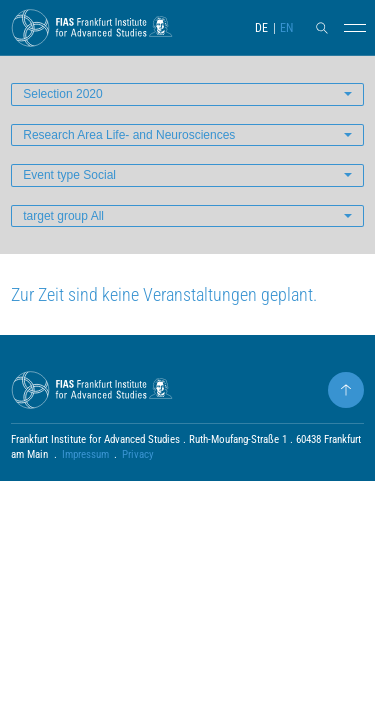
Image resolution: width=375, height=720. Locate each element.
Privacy (138, 454)
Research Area (129, 135)
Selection (62, 94)
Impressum (85, 454)
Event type (69, 175)
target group (63, 216)
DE (261, 28)
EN (286, 28)
